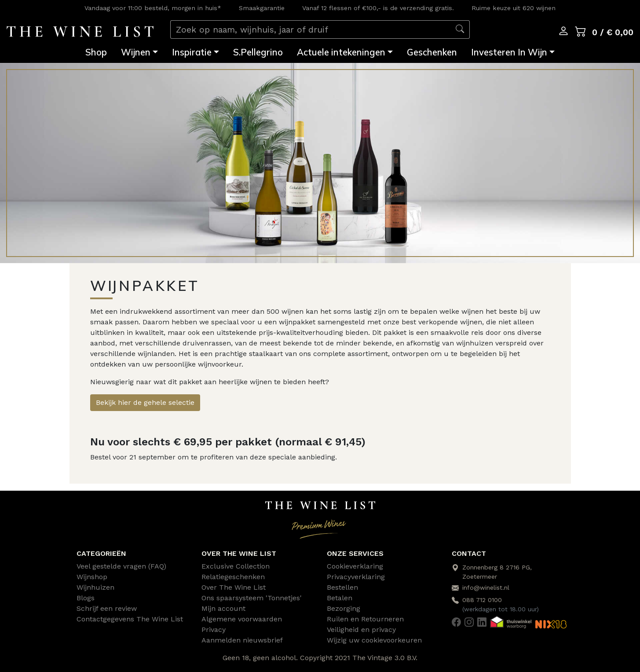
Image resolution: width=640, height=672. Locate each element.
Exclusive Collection (236, 566)
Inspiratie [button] (192, 52)
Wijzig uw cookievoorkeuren (374, 640)
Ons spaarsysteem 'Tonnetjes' (252, 598)
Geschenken (432, 52)
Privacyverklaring (356, 577)
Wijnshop (92, 577)
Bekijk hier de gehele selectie (145, 402)
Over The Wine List (234, 587)
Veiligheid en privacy (361, 630)
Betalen (340, 598)
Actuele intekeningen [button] (341, 52)
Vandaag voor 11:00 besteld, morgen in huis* (153, 8)
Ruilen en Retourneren (365, 619)
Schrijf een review (107, 608)
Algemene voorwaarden (242, 619)
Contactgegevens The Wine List (130, 619)
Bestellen (342, 587)
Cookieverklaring (355, 566)
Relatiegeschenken (233, 577)
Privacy (214, 630)
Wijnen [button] (136, 52)
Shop (96, 52)
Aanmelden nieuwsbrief (242, 640)
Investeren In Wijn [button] (509, 52)
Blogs (86, 598)
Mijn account (223, 608)
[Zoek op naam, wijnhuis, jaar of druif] (311, 30)
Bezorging (344, 608)
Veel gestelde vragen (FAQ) (121, 566)
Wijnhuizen (95, 587)
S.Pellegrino (258, 52)
